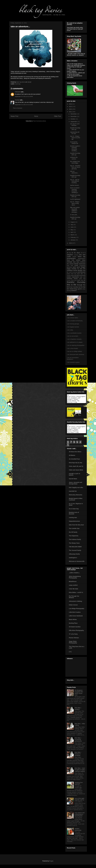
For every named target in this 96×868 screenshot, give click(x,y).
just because (82, 272)
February (73, 237)
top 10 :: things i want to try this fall (75, 138)
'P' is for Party (73, 637)
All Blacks (72, 459)
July (72, 225)
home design (78, 270)
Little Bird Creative (75, 616)
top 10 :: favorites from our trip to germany (75, 167)
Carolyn (17, 100)
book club (71, 260)
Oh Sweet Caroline (75, 630)
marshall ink (73, 495)
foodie (76, 265)
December (74, 114)
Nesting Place (73, 626)
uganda (80, 289)
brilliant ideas (81, 260)
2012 (71, 109)
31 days (77, 253)
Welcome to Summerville (77, 565)
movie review (70, 275)
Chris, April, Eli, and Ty (76, 470)
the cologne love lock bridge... (75, 162)
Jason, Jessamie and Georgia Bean (75, 486)
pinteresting (82, 275)
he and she (81, 269)
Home (36, 116)
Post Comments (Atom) (40, 121)
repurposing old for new (75, 133)
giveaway (69, 267)
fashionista (82, 264)
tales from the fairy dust (76, 528)
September (74, 122)
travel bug (18, 84)
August (73, 222)
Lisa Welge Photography (77, 612)
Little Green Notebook (76, 619)
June (72, 227)
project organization (73, 277)
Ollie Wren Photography (76, 634)
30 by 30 (70, 253)
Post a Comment (18, 108)
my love (77, 275)
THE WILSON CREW (75, 550)
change (70, 262)
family (76, 264)
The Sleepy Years (74, 546)
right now (83, 277)
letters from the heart (73, 274)
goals (74, 267)
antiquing (76, 255)
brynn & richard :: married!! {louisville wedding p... (75, 190)
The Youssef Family (75, 554)
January (73, 240)
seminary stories (72, 279)
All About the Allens (75, 455)
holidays (70, 270)
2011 (71, 112)
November (74, 116)
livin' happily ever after (76, 491)
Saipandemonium (74, 525)
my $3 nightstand (75, 199)
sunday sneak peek (72, 280)
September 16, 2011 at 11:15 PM (24, 96)
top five (81, 287)
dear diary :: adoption (78, 712)
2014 (71, 104)
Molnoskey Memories (76, 498)
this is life (72, 285)
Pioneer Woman (74, 641)
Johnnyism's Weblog (75, 605)
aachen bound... (75, 185)
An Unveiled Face (74, 462)
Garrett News (73, 482)
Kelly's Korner (73, 608)
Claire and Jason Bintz (76, 473)
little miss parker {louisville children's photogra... (75, 210)
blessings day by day (76, 466)
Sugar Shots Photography (73, 645)
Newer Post (14, 116)
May (72, 230)
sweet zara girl (81, 280)
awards (74, 257)
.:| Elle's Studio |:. (74, 576)
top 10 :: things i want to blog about (75, 203)
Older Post (57, 116)
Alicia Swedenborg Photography (75, 580)
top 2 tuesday (74, 287)
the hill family (73, 535)
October (73, 119)
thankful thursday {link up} (75, 129)
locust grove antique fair (74, 143)
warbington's (73, 561)
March (73, 235)
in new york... (74, 215)
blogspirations (82, 259)
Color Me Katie (73, 592)
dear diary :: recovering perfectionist (78, 743)
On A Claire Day (74, 512)
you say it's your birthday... (75, 125)
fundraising (82, 266)
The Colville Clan (74, 532)
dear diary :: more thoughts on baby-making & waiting (80, 773)
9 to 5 (83, 253)
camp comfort (73, 589)
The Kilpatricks (74, 539)
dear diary (76, 262)
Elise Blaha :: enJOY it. (76, 596)
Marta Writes (73, 623)
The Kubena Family (75, 543)
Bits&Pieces (73, 585)
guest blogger (81, 267)
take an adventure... (74, 172)
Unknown (18, 92)
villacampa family (74, 557)
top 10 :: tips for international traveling (75, 181)
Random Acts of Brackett (74, 516)
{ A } (70, 655)
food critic (70, 266)
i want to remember (73, 272)
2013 (71, 107)
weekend (74, 291)
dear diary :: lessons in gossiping (78, 757)
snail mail (82, 279)
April (72, 232)
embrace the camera (74, 158)
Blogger (51, 864)
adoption (70, 255)
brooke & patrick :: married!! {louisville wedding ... (76, 148)
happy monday (72, 269)
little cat (83, 274)
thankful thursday (76, 282)
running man (73, 521)
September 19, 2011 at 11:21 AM (24, 105)
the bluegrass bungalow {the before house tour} (79, 696)
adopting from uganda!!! (79, 787)
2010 (71, 243)
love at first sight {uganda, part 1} (79, 803)
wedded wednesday (78, 833)
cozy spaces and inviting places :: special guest (80, 818)
